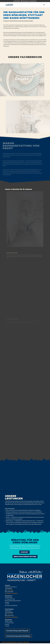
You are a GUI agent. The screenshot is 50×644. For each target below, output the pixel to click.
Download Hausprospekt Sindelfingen (18, 637)
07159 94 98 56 (17, 1)
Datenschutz (26, 643)
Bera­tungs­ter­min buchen (25, 557)
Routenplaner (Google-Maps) (11, 594)
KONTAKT (24, 553)
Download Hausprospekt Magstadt (17, 631)
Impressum (21, 643)
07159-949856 (10, 591)
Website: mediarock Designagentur (10, 643)
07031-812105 (10, 615)
